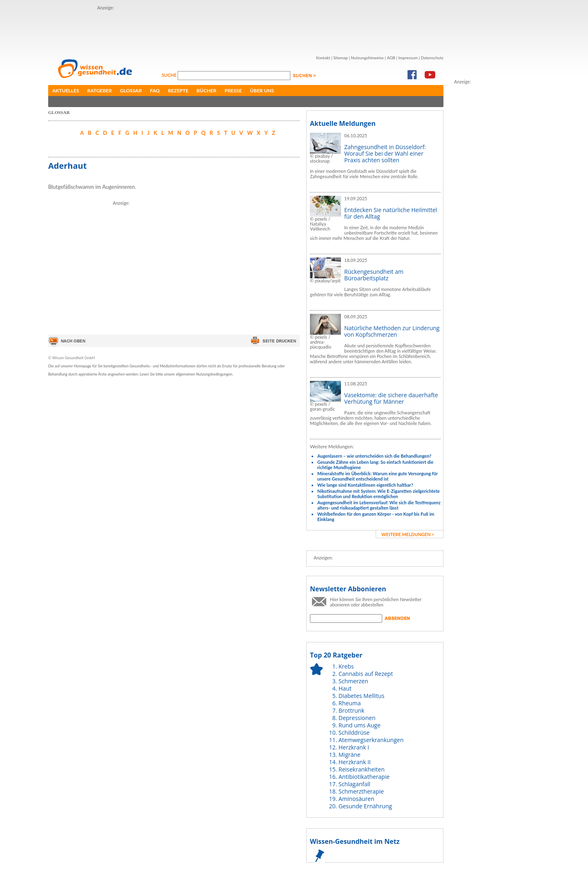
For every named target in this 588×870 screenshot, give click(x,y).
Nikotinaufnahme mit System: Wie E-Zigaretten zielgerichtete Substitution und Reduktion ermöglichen (379, 494)
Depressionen (357, 718)
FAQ (155, 91)
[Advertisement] (246, 30)
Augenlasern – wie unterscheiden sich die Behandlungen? (374, 456)
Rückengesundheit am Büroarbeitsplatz (374, 275)
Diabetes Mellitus (361, 696)
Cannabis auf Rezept (366, 674)
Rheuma (350, 703)
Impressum (408, 58)
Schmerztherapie (361, 791)
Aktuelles (66, 91)
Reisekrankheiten (362, 769)
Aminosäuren (356, 799)
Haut (345, 688)
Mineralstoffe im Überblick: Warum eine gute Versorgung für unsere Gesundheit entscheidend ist (378, 476)
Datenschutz (432, 58)
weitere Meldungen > (408, 534)
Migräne (350, 755)
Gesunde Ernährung (365, 806)
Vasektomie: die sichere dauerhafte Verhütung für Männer (391, 398)
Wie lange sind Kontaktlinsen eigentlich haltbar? (365, 485)
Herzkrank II (355, 762)
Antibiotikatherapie (364, 777)
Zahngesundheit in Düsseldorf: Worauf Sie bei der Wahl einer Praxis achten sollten (385, 153)
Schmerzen (353, 681)
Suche (170, 75)
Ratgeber (100, 91)
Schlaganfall (354, 784)
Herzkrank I (354, 747)
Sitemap (340, 58)
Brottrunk (351, 710)
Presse (233, 91)
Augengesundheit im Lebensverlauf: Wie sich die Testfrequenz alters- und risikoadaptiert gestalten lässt (379, 505)
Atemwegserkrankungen (371, 740)
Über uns (262, 91)
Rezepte (178, 91)
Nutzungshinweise (367, 58)
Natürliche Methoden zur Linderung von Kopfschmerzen (392, 331)
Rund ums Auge (360, 725)
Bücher (206, 91)
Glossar (131, 91)
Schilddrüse (354, 732)
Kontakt (323, 58)
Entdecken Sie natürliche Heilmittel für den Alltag (391, 213)
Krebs (346, 666)
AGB (391, 58)
